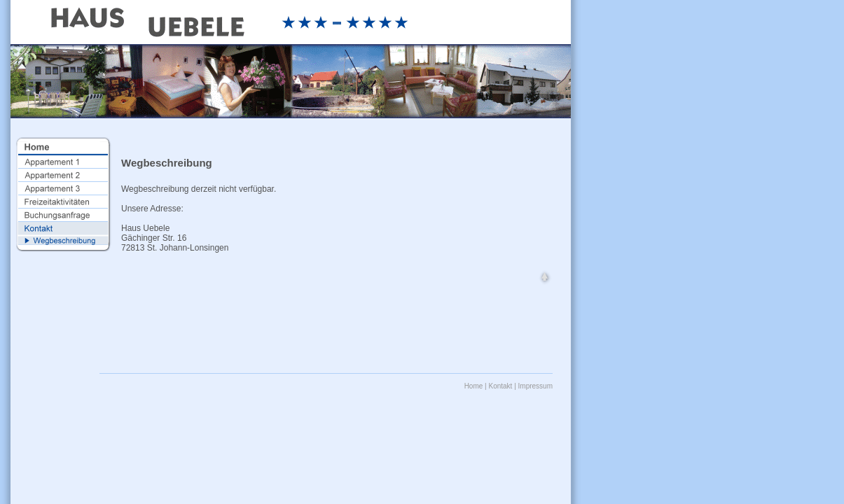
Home (474, 386)
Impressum (535, 386)
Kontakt (500, 386)
